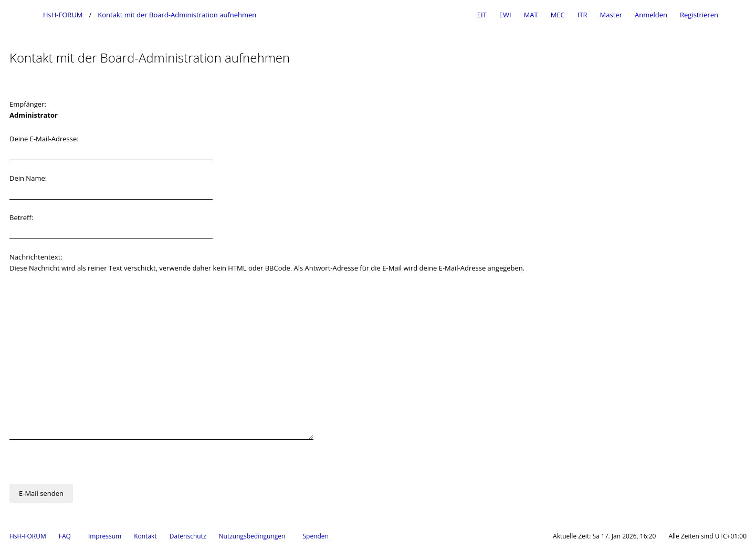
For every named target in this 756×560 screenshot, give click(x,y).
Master (611, 15)
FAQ (65, 536)
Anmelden (651, 15)
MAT (531, 15)
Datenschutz (188, 536)
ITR (582, 15)
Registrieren (699, 15)
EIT (482, 15)
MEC (558, 15)
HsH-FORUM (28, 536)
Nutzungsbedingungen (252, 536)
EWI (505, 15)
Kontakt (145, 536)
